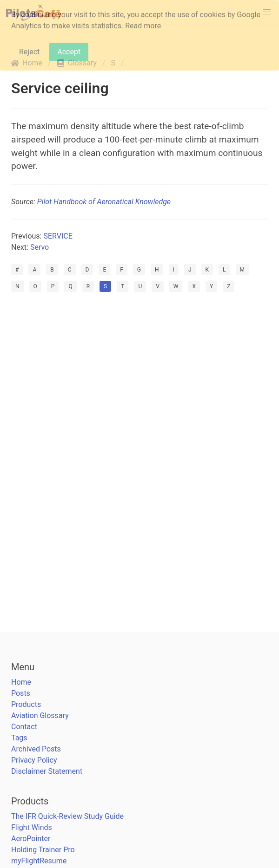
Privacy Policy (34, 760)
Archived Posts (36, 749)
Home (21, 682)
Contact (24, 727)
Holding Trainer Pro (43, 850)
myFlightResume (39, 861)
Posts (21, 693)
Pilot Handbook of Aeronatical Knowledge (104, 202)
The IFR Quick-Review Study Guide (67, 816)
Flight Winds (32, 827)
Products (26, 704)
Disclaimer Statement (47, 771)
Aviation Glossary (40, 716)
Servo (40, 247)
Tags (19, 738)
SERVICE (58, 236)
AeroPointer (31, 839)
